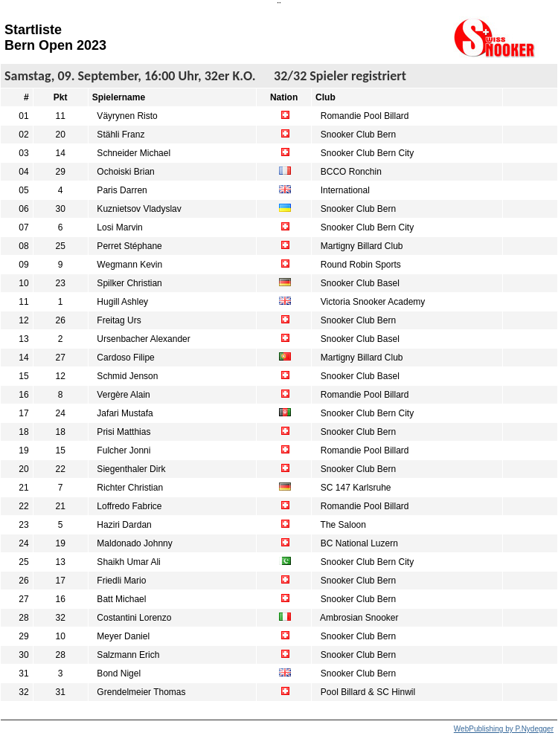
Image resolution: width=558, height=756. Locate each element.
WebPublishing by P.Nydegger (504, 729)
